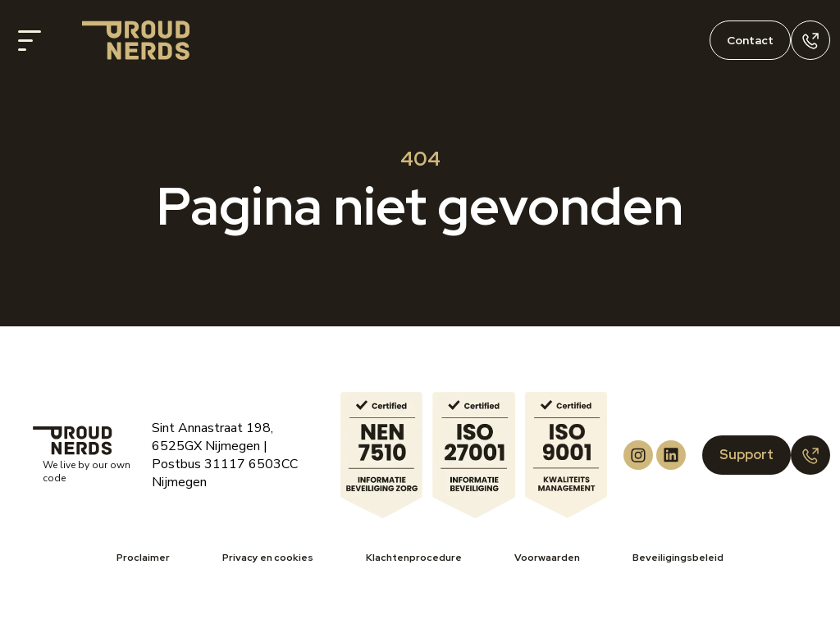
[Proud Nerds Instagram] (638, 455)
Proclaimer (143, 558)
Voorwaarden (547, 558)
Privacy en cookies (268, 558)
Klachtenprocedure (414, 558)
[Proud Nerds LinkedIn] (671, 455)
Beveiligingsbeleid (678, 558)
